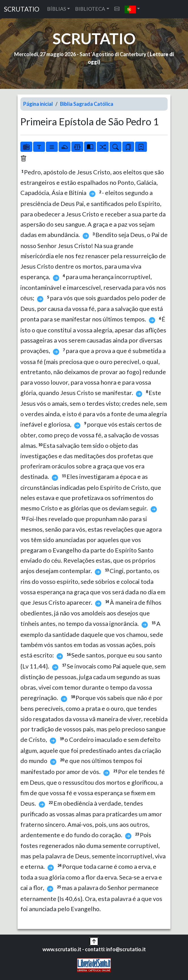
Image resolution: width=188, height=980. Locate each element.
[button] (132, 9)
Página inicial (38, 104)
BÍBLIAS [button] (56, 9)
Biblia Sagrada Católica (87, 104)
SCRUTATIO (22, 9)
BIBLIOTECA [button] (90, 9)
